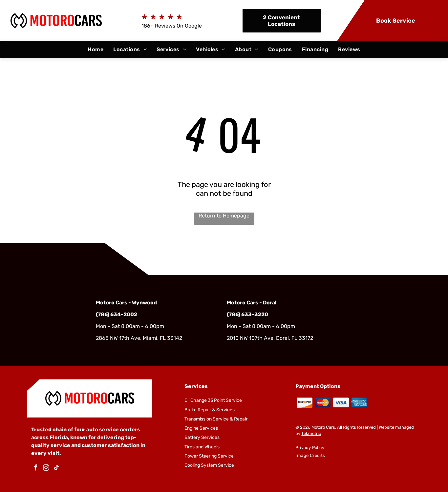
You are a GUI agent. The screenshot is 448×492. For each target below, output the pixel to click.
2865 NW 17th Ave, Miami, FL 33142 (139, 338)
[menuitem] (96, 49)
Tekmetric (311, 433)
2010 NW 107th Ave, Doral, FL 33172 (270, 338)
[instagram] (46, 469)
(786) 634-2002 (117, 314)
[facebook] (36, 469)
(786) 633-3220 (247, 314)
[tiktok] (57, 469)
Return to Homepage (224, 216)
